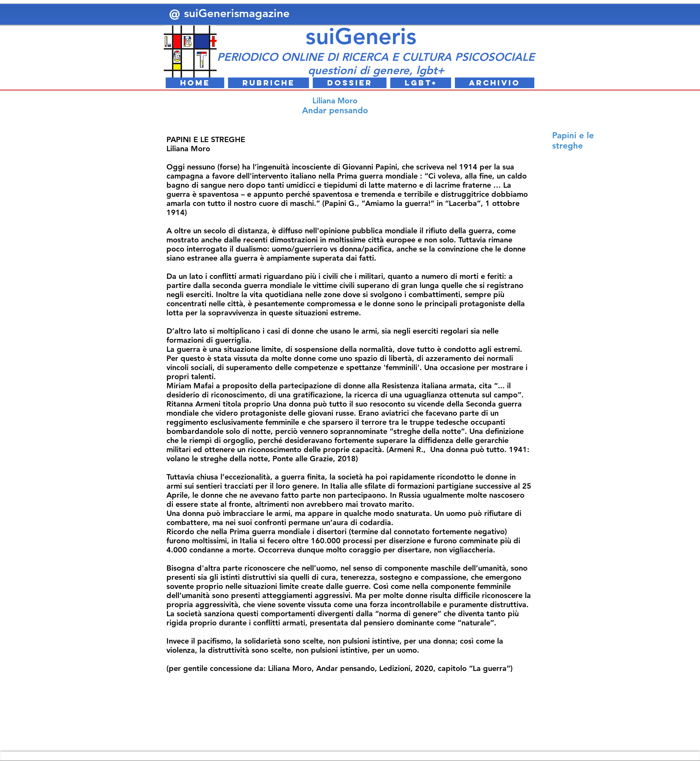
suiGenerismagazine (238, 13)
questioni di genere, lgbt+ (376, 70)
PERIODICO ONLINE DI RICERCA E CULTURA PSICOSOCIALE (376, 57)
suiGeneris (361, 36)
